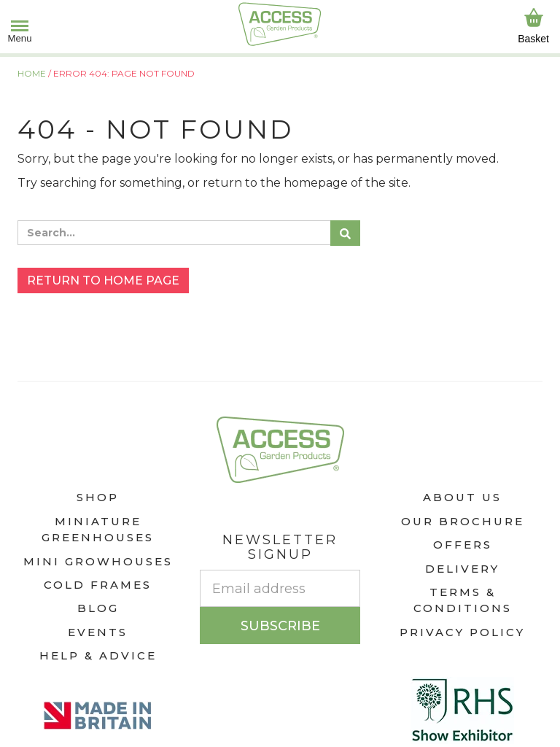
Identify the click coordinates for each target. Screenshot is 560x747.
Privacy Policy (462, 632)
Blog (98, 608)
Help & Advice (98, 655)
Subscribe (280, 626)
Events (98, 632)
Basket (533, 26)
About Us (462, 497)
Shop (98, 497)
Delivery (462, 569)
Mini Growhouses (98, 561)
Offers (463, 545)
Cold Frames (98, 585)
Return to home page (103, 280)
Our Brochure (463, 521)
